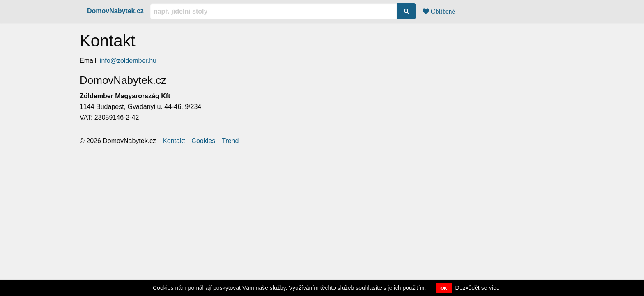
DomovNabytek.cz (115, 11)
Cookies (203, 141)
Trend (230, 141)
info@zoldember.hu (128, 61)
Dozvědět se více (477, 288)
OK (444, 288)
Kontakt (174, 141)
